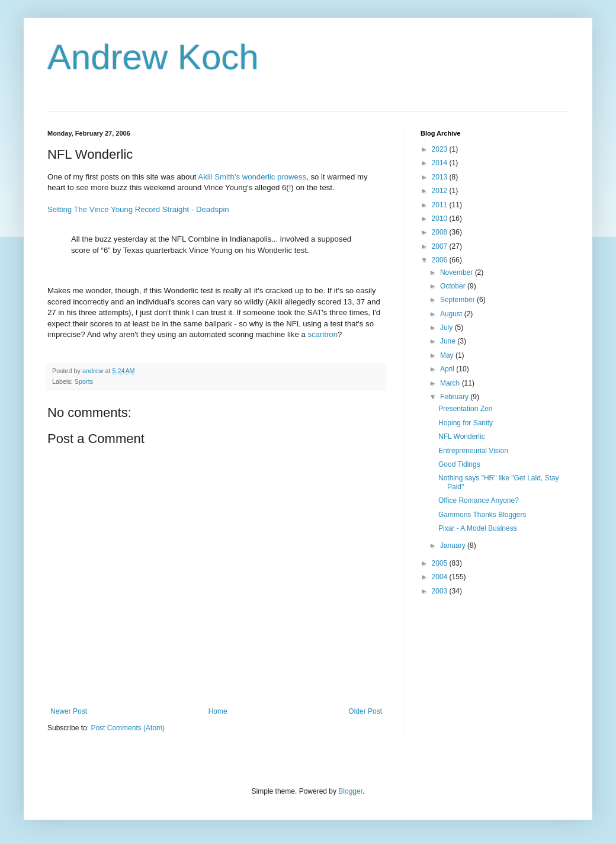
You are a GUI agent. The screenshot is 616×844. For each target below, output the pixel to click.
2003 (441, 591)
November (458, 272)
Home (218, 711)
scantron (323, 334)
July (447, 328)
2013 (441, 177)
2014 (441, 163)
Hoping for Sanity (466, 423)
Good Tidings (459, 464)
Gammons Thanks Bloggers (482, 515)
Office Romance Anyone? (479, 500)
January (454, 545)
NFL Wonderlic (462, 437)
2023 (441, 149)
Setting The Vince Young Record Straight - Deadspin (138, 209)
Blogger (350, 791)
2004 (441, 577)
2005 (441, 563)
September (458, 300)
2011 (441, 205)
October (454, 286)
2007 (441, 246)
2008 (441, 232)
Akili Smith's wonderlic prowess (252, 177)
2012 (441, 191)
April (448, 369)
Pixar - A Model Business (478, 528)
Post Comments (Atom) (128, 728)
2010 (441, 219)
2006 (441, 260)
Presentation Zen (465, 409)
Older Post (365, 711)
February (455, 397)
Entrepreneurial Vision (473, 451)
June (449, 341)
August (452, 314)
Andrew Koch (153, 57)
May (448, 355)
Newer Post (69, 711)
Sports (84, 381)
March (451, 383)
